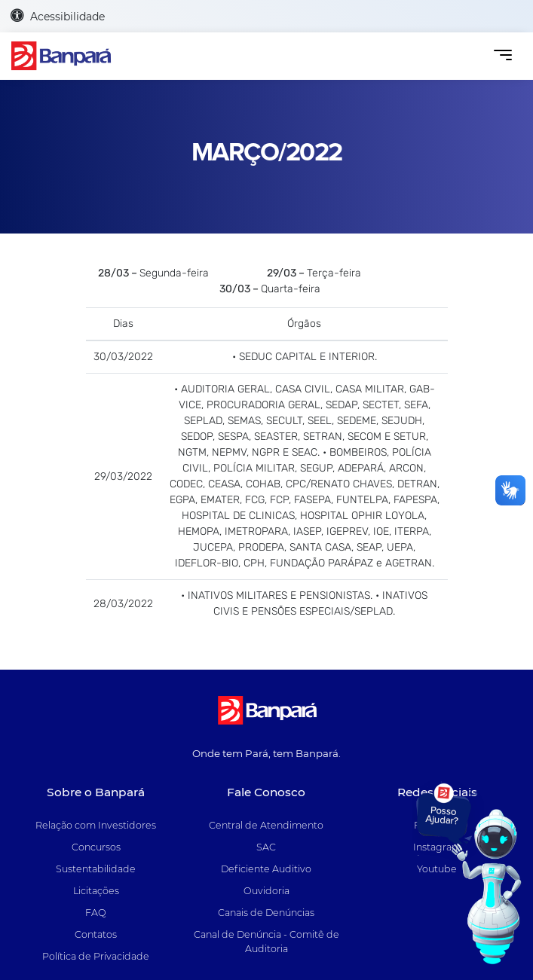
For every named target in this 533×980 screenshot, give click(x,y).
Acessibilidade (58, 16)
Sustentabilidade (96, 869)
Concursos (96, 847)
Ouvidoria (266, 891)
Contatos (96, 934)
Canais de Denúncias (266, 913)
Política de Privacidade (96, 956)
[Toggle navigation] (502, 56)
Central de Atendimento (266, 825)
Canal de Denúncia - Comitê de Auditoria (266, 942)
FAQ (96, 913)
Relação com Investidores (96, 825)
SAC (266, 847)
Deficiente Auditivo (266, 869)
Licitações (96, 891)
